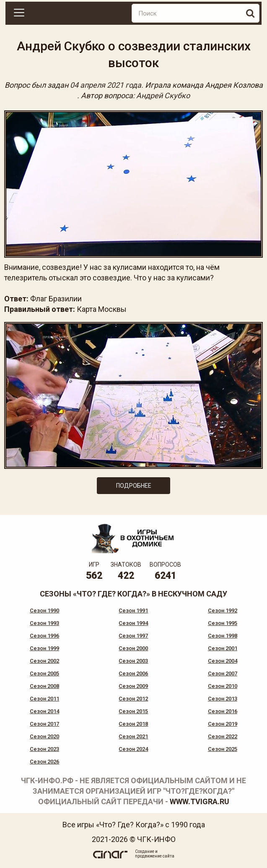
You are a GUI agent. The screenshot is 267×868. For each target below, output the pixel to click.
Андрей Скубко (163, 95)
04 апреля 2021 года (106, 85)
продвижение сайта (155, 856)
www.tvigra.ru (200, 801)
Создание (145, 851)
